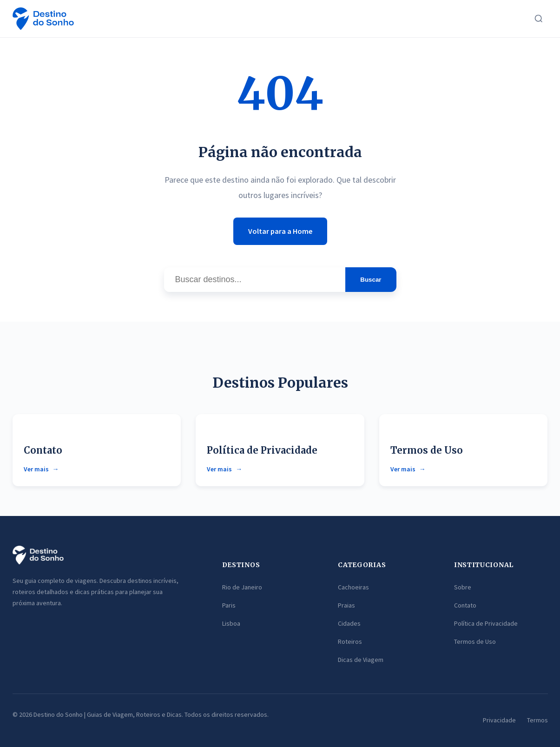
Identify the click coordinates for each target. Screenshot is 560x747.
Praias (346, 605)
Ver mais (36, 469)
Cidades (349, 623)
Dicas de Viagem (361, 660)
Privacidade (499, 720)
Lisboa (231, 623)
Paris (229, 605)
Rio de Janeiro (242, 587)
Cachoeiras (353, 587)
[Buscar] (539, 19)
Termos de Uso (427, 450)
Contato (43, 450)
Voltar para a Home (280, 231)
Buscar (371, 280)
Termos (537, 720)
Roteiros (350, 641)
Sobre (463, 587)
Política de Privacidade (262, 450)
